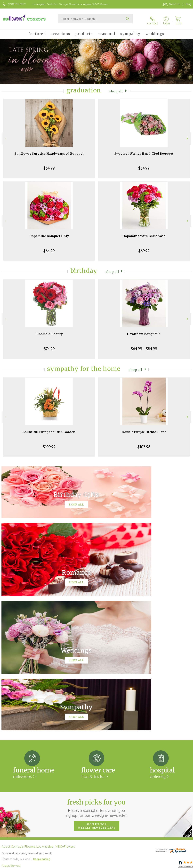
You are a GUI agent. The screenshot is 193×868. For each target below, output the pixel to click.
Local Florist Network (159, 865)
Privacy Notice (136, 865)
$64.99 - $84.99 (144, 346)
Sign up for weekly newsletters (97, 689)
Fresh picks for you (97, 671)
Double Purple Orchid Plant (144, 429)
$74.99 (49, 346)
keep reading (42, 722)
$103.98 (144, 444)
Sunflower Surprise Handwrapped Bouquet (49, 151)
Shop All (116, 88)
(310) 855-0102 (17, 4)
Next (188, 136)
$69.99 (144, 248)
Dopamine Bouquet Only (49, 233)
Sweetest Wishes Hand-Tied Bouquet (144, 151)
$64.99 (49, 166)
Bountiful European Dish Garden (49, 429)
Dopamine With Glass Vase (144, 233)
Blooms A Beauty (49, 331)
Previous (5, 136)
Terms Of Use (117, 865)
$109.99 (49, 444)
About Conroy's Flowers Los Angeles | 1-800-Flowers (38, 709)
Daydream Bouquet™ (144, 331)
